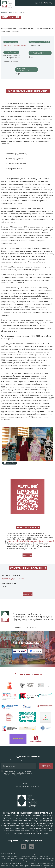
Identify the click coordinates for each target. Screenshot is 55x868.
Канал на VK (35, 628)
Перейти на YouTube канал (24, 824)
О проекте (13, 818)
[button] (27, 432)
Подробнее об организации (23, 605)
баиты (24, 45)
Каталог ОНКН (7, 12)
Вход (50, 3)
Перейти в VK (31, 824)
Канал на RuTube (20, 628)
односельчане (15, 45)
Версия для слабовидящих (45, 3)
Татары (6, 45)
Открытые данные (33, 818)
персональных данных (12, 752)
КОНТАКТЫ (27, 761)
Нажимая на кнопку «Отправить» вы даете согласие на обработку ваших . (18, 750)
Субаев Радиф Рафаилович (13, 556)
